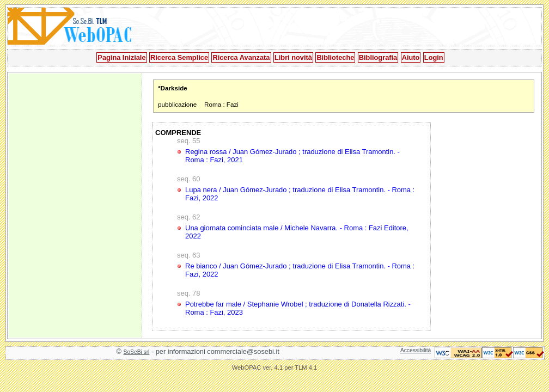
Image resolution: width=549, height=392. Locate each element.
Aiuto (411, 57)
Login (434, 57)
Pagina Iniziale (121, 57)
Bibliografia (378, 57)
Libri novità (293, 57)
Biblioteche (335, 57)
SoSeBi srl (137, 352)
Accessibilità (416, 350)
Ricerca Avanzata (241, 57)
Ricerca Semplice (179, 57)
